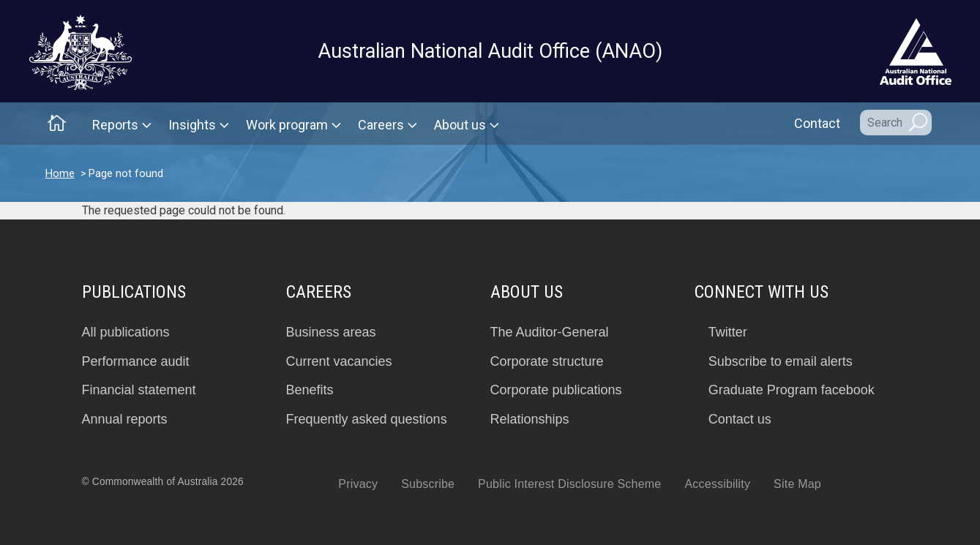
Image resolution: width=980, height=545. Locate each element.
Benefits (310, 390)
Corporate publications (556, 390)
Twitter (728, 332)
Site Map (797, 484)
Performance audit (136, 361)
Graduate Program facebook (792, 390)
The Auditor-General (550, 332)
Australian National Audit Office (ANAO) (490, 51)
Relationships (530, 419)
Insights (192, 125)
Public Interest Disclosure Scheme (569, 484)
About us (460, 125)
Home (60, 173)
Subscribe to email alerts (781, 361)
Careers (381, 125)
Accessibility (717, 484)
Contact (817, 123)
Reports (115, 125)
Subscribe (428, 484)
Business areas (331, 332)
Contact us (740, 419)
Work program (287, 125)
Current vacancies (339, 361)
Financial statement (139, 390)
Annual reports (125, 419)
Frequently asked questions (367, 419)
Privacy (358, 484)
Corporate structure (547, 361)
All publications (126, 332)
